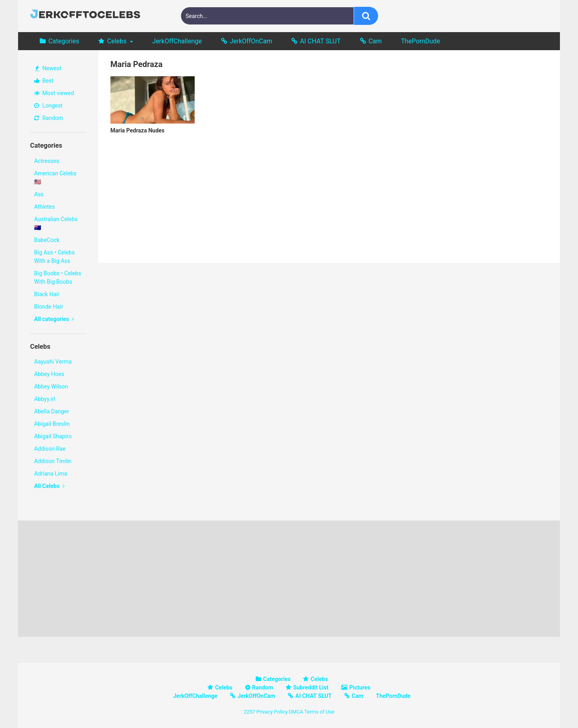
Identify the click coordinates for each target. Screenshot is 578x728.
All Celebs (49, 486)
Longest (48, 106)
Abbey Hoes (49, 374)
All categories (54, 319)
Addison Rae (50, 449)
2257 (249, 712)
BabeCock (47, 240)
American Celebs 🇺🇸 (55, 178)
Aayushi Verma (53, 362)
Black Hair (47, 294)
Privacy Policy (272, 712)
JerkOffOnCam (251, 41)
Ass (39, 194)
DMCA (296, 712)
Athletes (44, 207)
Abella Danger (52, 411)
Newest (48, 68)
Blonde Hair (49, 307)
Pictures (360, 687)
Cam (375, 41)
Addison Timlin (53, 461)
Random (49, 118)
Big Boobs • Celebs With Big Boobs (58, 278)
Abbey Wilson (51, 386)
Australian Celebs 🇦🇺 (56, 223)
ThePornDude (420, 41)
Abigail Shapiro (53, 436)
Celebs (117, 41)
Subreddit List (311, 687)
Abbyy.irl (45, 399)
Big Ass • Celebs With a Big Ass (54, 257)
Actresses (47, 161)
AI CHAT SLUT (321, 41)
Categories (64, 41)
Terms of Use (319, 712)
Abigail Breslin (52, 424)
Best (44, 81)
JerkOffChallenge (177, 41)
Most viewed (54, 93)
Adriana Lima (51, 474)
